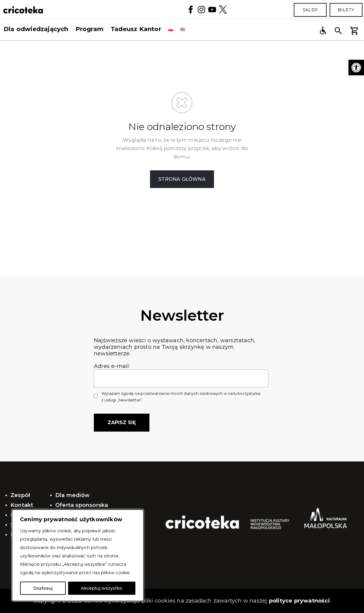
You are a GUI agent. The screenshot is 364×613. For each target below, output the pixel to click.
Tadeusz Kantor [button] (136, 29)
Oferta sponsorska (82, 505)
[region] (78, 555)
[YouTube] (212, 9)
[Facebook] (191, 9)
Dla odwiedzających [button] (36, 29)
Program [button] (90, 29)
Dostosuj (43, 588)
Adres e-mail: (181, 372)
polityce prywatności (299, 601)
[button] (356, 68)
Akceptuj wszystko (102, 588)
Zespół (20, 495)
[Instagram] (201, 9)
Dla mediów (72, 495)
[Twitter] (223, 9)
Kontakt (22, 505)
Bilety (346, 10)
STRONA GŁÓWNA (182, 179)
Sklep (310, 10)
